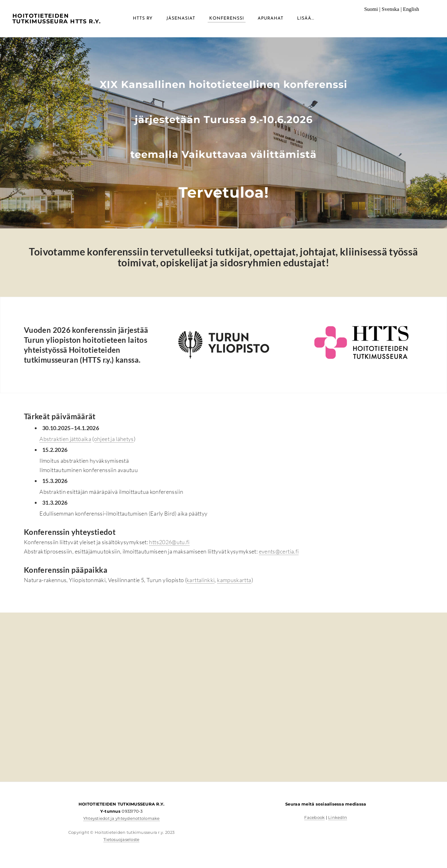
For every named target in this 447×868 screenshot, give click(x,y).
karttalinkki (201, 580)
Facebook (314, 817)
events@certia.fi (279, 551)
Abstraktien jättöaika (65, 439)
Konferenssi (227, 18)
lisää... (306, 18)
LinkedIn (338, 817)
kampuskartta (234, 580)
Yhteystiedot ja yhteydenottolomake (122, 818)
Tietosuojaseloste (121, 839)
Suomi (371, 9)
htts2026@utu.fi (169, 542)
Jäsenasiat (181, 18)
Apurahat (271, 18)
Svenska (390, 9)
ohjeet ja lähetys (114, 439)
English (411, 9)
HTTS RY (143, 18)
